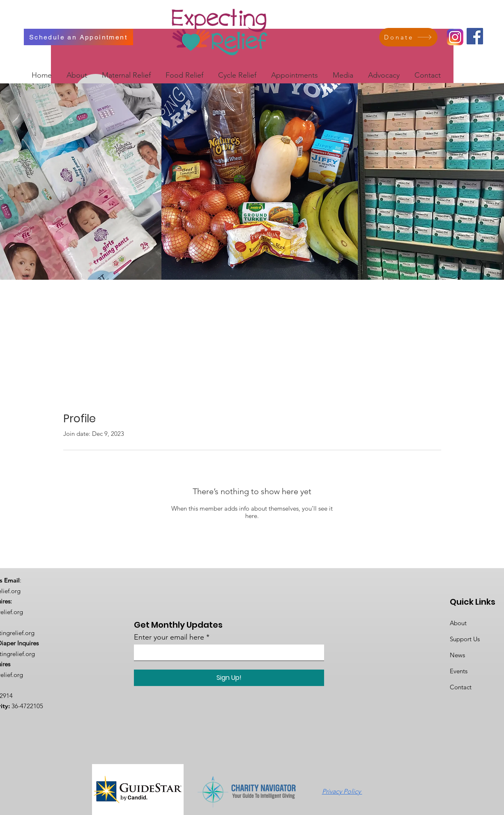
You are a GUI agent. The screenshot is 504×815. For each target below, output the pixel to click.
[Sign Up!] (229, 678)
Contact (461, 687)
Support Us (465, 639)
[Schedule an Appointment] (78, 37)
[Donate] (408, 37)
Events (459, 671)
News (457, 655)
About (458, 623)
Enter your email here (169, 637)
